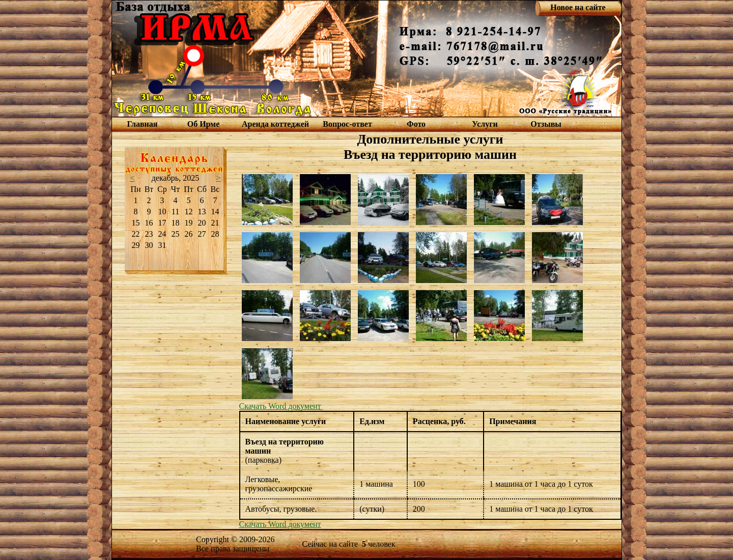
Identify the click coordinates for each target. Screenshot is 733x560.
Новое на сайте (578, 7)
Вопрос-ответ (347, 124)
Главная (143, 124)
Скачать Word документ (280, 406)
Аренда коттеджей (275, 124)
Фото (416, 124)
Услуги (485, 124)
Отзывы (546, 124)
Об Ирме (204, 124)
